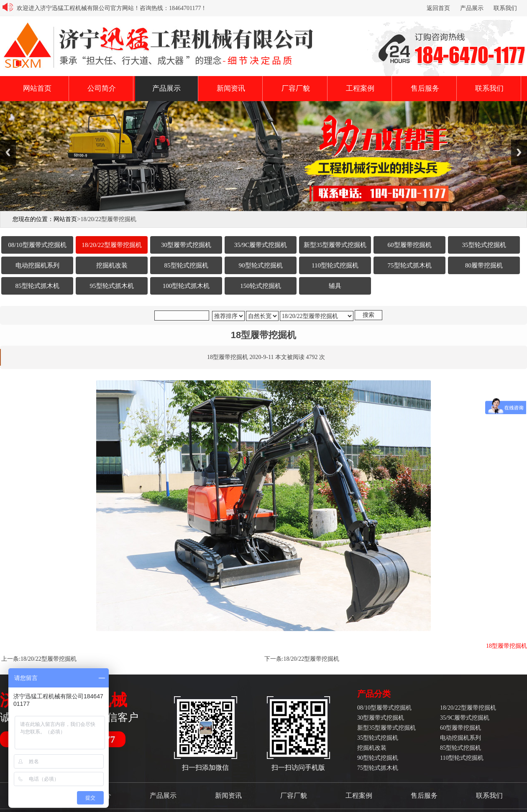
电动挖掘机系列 (460, 738)
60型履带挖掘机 (460, 728)
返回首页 (438, 8)
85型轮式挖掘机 (460, 748)
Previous (8, 152)
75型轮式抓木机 (378, 768)
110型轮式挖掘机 (462, 758)
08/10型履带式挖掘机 (384, 708)
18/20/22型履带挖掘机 (49, 659)
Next (519, 152)
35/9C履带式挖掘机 (465, 718)
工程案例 (360, 88)
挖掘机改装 (372, 748)
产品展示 (472, 8)
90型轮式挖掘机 (378, 758)
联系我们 (505, 8)
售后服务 (425, 88)
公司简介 (102, 88)
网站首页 (37, 88)
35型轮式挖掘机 (378, 738)
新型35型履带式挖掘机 (386, 728)
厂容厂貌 (296, 88)
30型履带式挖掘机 (381, 718)
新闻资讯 (231, 88)
